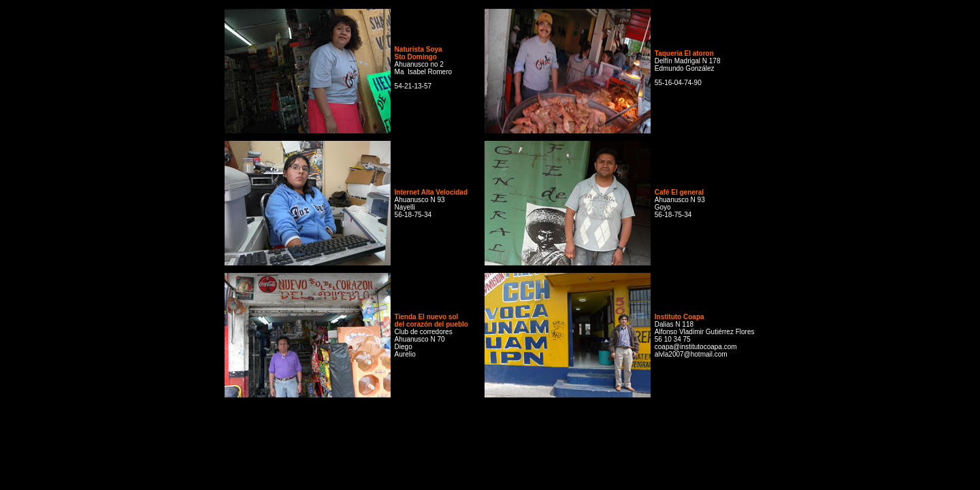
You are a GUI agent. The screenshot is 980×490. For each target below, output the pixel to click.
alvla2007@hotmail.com (691, 354)
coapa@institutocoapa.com (696, 347)
